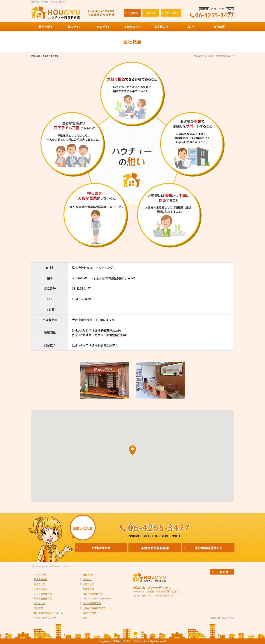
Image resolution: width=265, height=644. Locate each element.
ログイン (87, 579)
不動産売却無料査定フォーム (97, 608)
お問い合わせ (89, 613)
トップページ (41, 575)
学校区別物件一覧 (43, 598)
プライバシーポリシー (45, 618)
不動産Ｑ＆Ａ (41, 589)
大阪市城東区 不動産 (40, 56)
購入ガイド (40, 584)
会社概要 (54, 56)
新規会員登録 (41, 579)
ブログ (86, 618)
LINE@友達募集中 (92, 603)
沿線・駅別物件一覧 (93, 594)
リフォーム (40, 603)
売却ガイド (88, 584)
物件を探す (88, 575)
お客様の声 (88, 589)
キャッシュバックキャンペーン (98, 598)
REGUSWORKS (228, 618)
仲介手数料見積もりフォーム (48, 613)
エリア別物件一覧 (43, 594)
